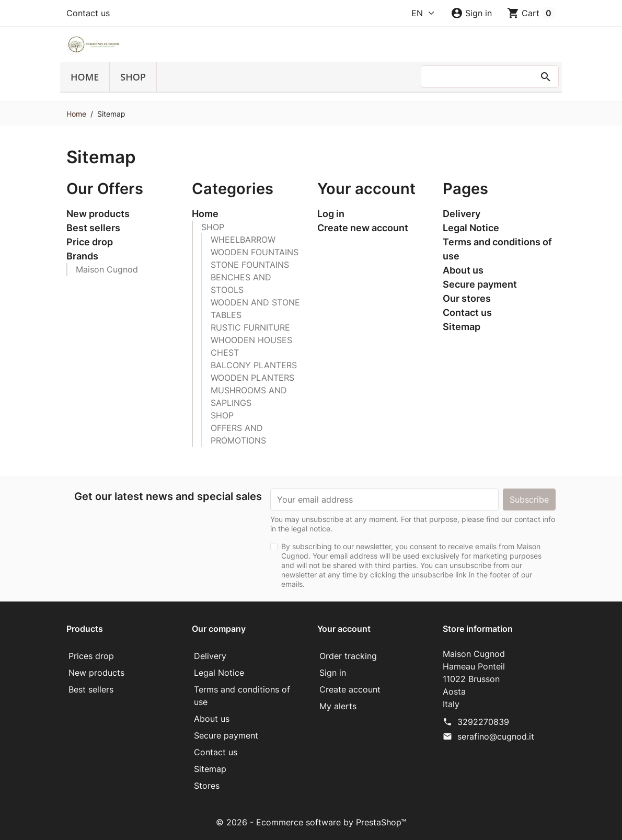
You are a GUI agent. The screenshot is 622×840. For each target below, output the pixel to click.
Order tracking (348, 656)
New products (98, 214)
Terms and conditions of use (497, 249)
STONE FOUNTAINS (250, 265)
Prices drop (91, 656)
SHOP (133, 77)
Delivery (462, 214)
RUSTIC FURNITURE (250, 327)
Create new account (363, 228)
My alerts (338, 706)
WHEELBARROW (243, 240)
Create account (350, 689)
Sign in (333, 673)
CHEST (225, 353)
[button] (471, 13)
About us (463, 270)
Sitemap (462, 327)
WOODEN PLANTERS (252, 378)
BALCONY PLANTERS (254, 365)
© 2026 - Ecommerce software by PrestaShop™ (311, 822)
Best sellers (93, 228)
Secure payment (480, 284)
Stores (207, 786)
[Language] (423, 13)
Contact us (88, 13)
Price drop (90, 242)
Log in (331, 214)
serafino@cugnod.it (496, 736)
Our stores (467, 298)
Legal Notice (471, 228)
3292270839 (483, 722)
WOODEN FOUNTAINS (255, 252)
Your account (344, 629)
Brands (82, 256)
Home (85, 77)
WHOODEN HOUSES (251, 340)
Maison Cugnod (107, 269)
